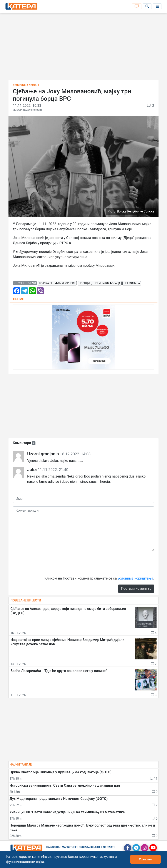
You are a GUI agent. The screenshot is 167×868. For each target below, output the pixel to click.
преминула (132, 283)
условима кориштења (135, 578)
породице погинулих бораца (99, 283)
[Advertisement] (83, 48)
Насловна (53, 847)
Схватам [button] (146, 859)
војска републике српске (57, 283)
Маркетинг (69, 847)
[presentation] (46, 563)
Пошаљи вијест (90, 847)
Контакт (108, 847)
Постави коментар (136, 589)
